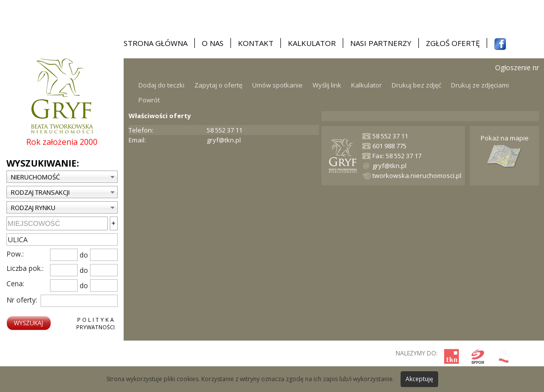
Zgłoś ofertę (453, 43)
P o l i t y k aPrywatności (95, 323)
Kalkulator (312, 43)
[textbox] (62, 240)
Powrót (149, 100)
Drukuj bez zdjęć (416, 85)
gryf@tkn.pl (224, 140)
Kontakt (256, 43)
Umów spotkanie (277, 85)
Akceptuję (419, 379)
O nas (213, 43)
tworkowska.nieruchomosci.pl (417, 175)
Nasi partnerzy (381, 43)
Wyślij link (327, 85)
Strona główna (156, 43)
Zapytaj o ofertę (218, 85)
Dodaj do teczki (161, 85)
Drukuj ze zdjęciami (480, 85)
